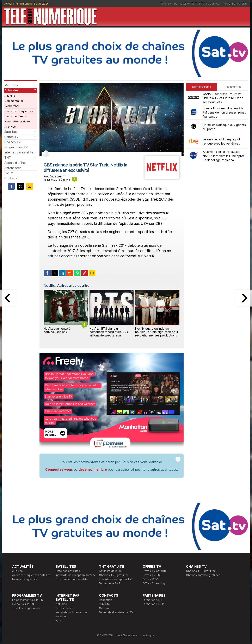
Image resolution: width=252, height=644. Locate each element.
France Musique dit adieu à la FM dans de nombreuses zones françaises (224, 112)
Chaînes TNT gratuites (114, 575)
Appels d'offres (15, 163)
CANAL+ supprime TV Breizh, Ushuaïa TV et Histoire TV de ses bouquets (223, 98)
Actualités (11, 90)
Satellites (11, 132)
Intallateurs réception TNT (116, 579)
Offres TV (11, 137)
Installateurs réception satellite (76, 575)
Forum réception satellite (72, 579)
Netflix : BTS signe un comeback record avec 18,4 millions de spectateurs (109, 332)
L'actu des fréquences (19, 111)
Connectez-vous (59, 469)
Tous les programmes (26, 608)
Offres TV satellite (155, 571)
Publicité (104, 604)
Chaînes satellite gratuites (203, 575)
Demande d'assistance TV (116, 612)
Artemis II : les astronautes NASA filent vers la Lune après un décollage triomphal (224, 156)
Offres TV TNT (152, 575)
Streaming (213, 4)
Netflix (49, 285)
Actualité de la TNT (112, 571)
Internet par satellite (234, 4)
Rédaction (106, 600)
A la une (10, 96)
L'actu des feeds (15, 116)
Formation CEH (152, 600)
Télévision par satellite (175, 4)
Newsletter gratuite (17, 121)
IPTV (202, 4)
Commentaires (14, 101)
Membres (11, 85)
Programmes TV (16, 147)
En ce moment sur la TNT (29, 600)
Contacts (11, 178)
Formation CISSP (153, 604)
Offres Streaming (154, 583)
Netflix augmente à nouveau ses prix (57, 330)
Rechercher (12, 106)
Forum (9, 173)
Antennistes (13, 168)
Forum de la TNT (110, 583)
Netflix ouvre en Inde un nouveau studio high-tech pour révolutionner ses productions (157, 332)
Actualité (61, 604)
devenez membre (93, 469)
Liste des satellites (68, 571)
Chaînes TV (13, 142)
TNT (194, 4)
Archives (10, 127)
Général (104, 608)
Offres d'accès (65, 608)
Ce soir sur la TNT (24, 604)
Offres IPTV (150, 579)
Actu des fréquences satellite (31, 575)
